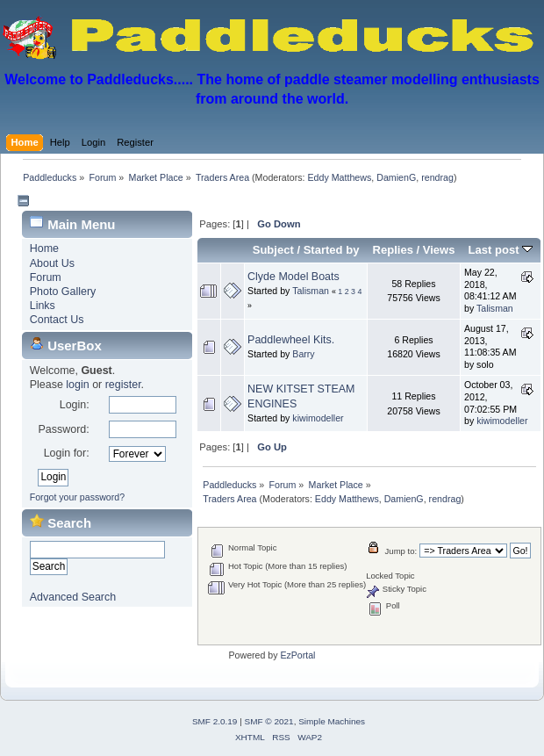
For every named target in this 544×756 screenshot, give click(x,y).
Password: (63, 429)
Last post (501, 250)
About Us (52, 263)
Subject (273, 250)
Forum (46, 277)
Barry (303, 354)
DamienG (396, 177)
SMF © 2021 (269, 721)
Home (44, 248)
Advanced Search (73, 597)
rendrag (437, 177)
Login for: (67, 453)
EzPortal (297, 655)
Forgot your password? (77, 497)
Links (43, 306)
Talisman (311, 291)
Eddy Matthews (339, 177)
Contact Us (57, 320)
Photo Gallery (63, 292)
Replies (393, 250)
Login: (75, 405)
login (77, 385)
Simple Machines (332, 721)
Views (439, 250)
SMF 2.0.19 (215, 721)
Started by (332, 250)
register (123, 385)
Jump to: (401, 551)
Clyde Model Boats (293, 277)
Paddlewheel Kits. (291, 340)
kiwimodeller (318, 418)
